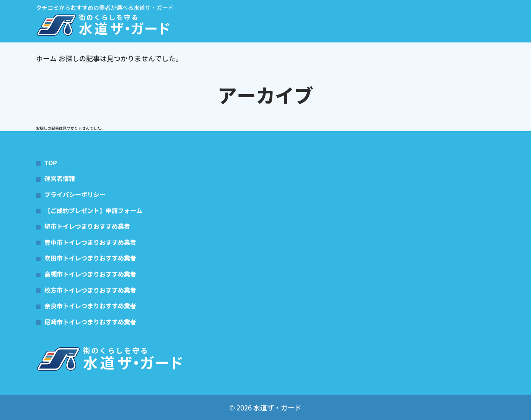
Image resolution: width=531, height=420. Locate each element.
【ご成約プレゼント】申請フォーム (93, 210)
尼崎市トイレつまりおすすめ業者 (90, 322)
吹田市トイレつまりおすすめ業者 (90, 258)
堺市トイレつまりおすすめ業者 (87, 226)
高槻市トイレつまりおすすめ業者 (90, 274)
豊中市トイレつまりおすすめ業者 (90, 242)
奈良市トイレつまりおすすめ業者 (90, 306)
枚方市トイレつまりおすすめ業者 (90, 290)
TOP (51, 163)
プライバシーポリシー (75, 194)
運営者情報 (60, 178)
